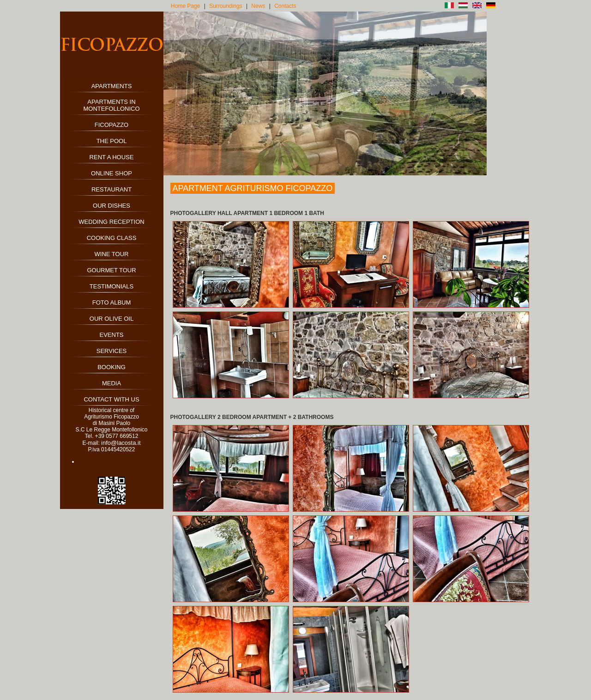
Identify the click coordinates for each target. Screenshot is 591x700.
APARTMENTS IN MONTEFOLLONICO (111, 105)
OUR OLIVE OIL (112, 319)
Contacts (285, 6)
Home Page (185, 6)
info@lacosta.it (121, 443)
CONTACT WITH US (111, 399)
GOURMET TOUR (111, 270)
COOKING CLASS (112, 238)
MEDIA (112, 383)
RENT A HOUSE (112, 157)
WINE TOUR (112, 254)
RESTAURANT (112, 189)
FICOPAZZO (112, 125)
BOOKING (112, 367)
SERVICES (112, 351)
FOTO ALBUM (112, 302)
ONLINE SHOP (112, 173)
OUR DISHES (112, 206)
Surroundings (226, 6)
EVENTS (111, 335)
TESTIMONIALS (112, 286)
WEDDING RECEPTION (111, 222)
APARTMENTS (112, 86)
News (258, 6)
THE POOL (112, 141)
